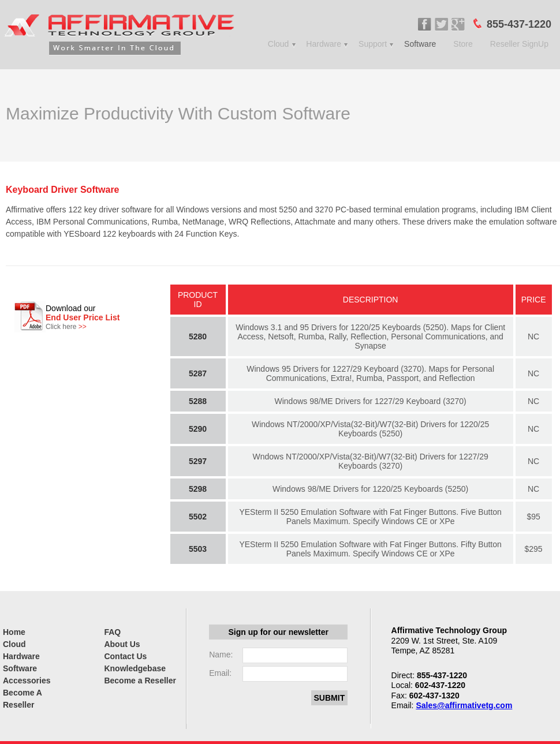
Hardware (324, 44)
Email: (220, 673)
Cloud (279, 44)
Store (463, 44)
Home (14, 632)
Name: (221, 655)
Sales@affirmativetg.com (464, 705)
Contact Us (125, 656)
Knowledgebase (135, 668)
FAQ (112, 632)
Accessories (27, 681)
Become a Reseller (140, 681)
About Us (122, 644)
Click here (66, 327)
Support (373, 44)
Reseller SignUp (519, 44)
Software (420, 44)
